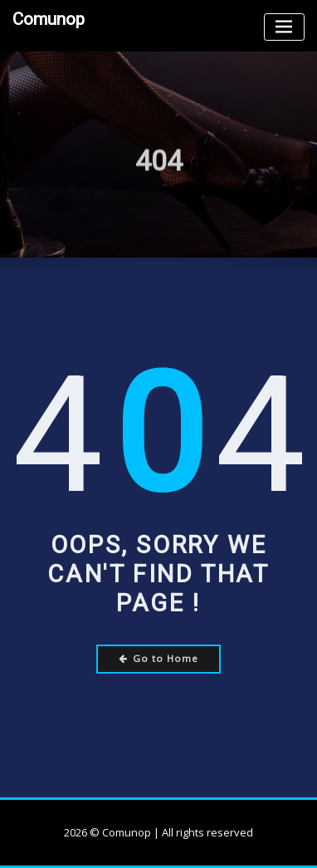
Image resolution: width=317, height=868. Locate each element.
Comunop (49, 19)
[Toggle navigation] (284, 27)
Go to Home (159, 658)
